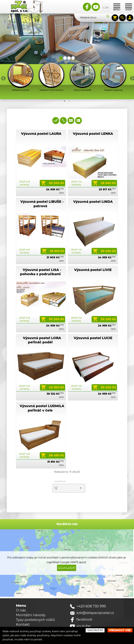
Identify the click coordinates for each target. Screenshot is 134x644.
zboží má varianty (24, 184)
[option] (21, 77)
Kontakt (23, 625)
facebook (84, 620)
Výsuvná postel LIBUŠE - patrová (42, 204)
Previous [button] (3, 78)
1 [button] (64, 102)
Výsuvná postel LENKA (93, 134)
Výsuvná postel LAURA (41, 134)
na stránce (61, 482)
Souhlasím (67, 569)
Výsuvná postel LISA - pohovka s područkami (41, 272)
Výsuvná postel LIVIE (93, 270)
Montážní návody (31, 616)
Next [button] (131, 78)
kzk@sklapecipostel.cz (95, 614)
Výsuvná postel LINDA (93, 202)
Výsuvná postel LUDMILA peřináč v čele (42, 409)
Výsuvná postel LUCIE (93, 338)
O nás (21, 611)
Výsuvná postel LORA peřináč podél (42, 341)
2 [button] (70, 102)
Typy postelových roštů (35, 621)
